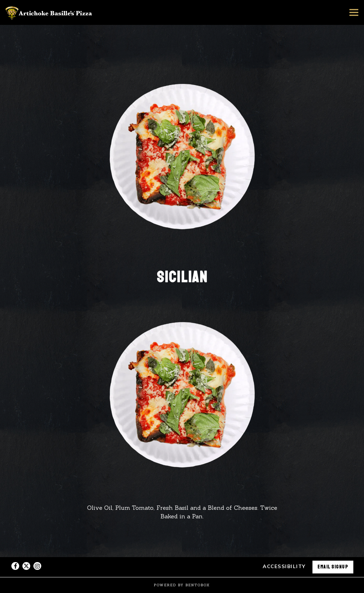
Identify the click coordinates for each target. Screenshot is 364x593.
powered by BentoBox (182, 585)
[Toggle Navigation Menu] (354, 13)
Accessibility (284, 566)
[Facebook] (15, 566)
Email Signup (333, 567)
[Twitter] (26, 566)
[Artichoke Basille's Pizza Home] (50, 12)
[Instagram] (37, 566)
